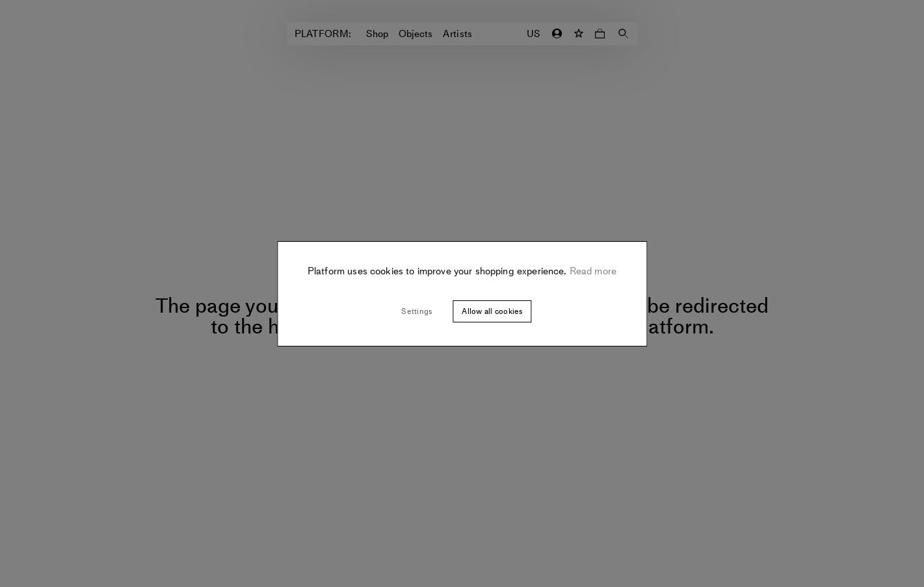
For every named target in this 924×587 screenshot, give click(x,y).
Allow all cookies (492, 311)
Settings (416, 311)
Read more (592, 271)
